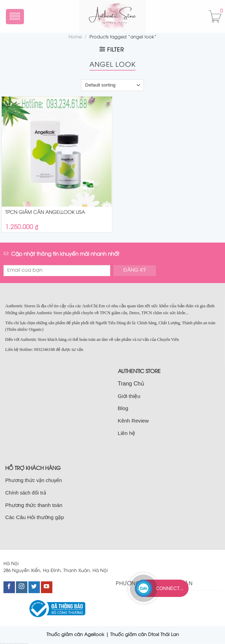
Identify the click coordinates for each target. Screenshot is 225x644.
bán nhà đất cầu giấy (12, 644)
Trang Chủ (131, 384)
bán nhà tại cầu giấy (5, 644)
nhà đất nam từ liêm (19, 644)
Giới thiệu (129, 396)
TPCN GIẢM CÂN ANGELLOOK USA (45, 213)
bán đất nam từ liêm (27, 644)
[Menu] (15, 17)
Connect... (169, 588)
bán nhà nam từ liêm (23, 644)
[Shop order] (112, 85)
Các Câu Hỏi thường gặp (35, 517)
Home (75, 37)
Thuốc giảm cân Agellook (75, 635)
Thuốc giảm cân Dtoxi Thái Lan (145, 635)
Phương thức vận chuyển (33, 480)
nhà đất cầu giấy (2, 644)
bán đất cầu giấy (9, 644)
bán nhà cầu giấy (16, 644)
